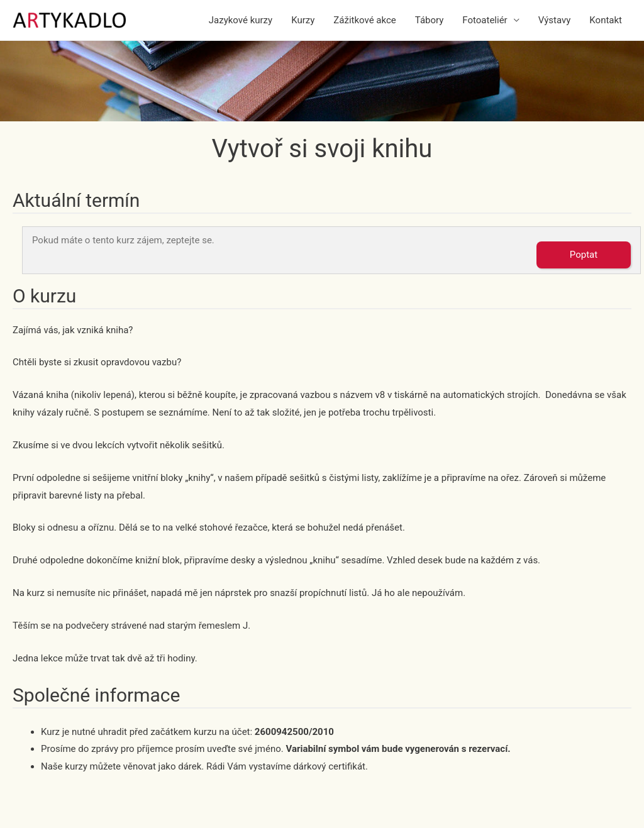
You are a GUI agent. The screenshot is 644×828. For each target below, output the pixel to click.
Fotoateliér (485, 20)
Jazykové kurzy (241, 20)
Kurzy (303, 20)
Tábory (430, 20)
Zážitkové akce (364, 20)
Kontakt (606, 20)
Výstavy (555, 20)
